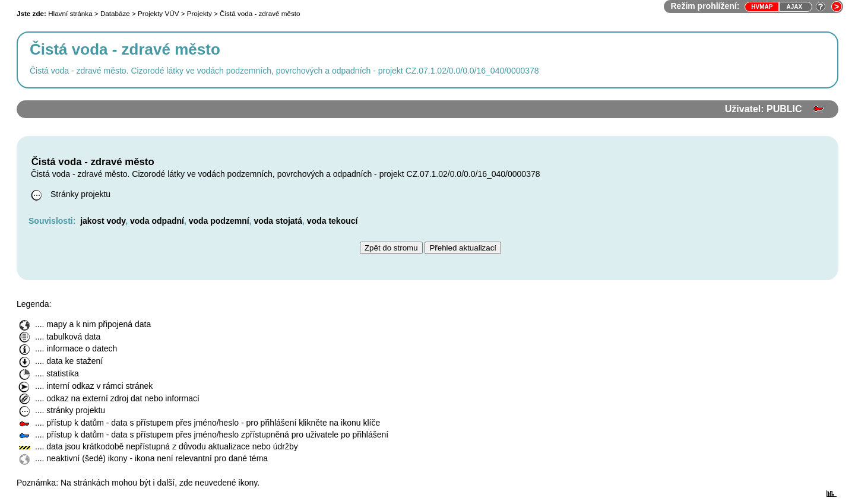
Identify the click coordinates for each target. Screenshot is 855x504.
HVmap (762, 7)
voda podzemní (219, 221)
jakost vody (103, 221)
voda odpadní (157, 221)
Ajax (794, 7)
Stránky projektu (69, 194)
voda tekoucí (332, 221)
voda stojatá (278, 221)
